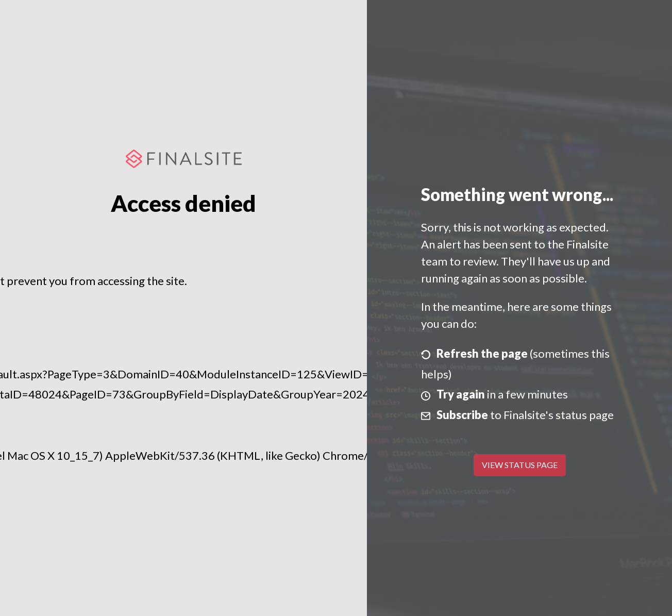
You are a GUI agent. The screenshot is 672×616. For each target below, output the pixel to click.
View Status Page (520, 465)
